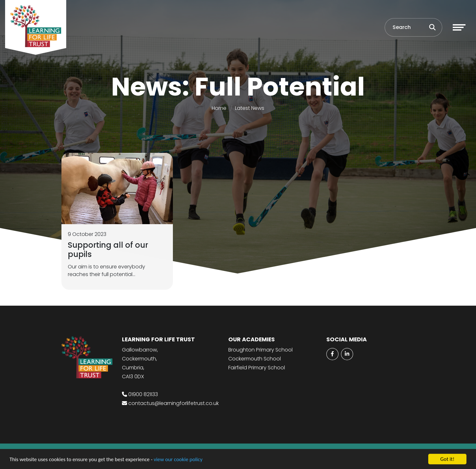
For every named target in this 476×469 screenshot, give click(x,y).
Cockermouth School (255, 359)
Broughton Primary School (260, 350)
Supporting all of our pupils (108, 250)
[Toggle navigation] (459, 27)
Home (219, 108)
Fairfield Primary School (257, 368)
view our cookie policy (178, 460)
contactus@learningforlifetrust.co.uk (174, 403)
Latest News (250, 108)
